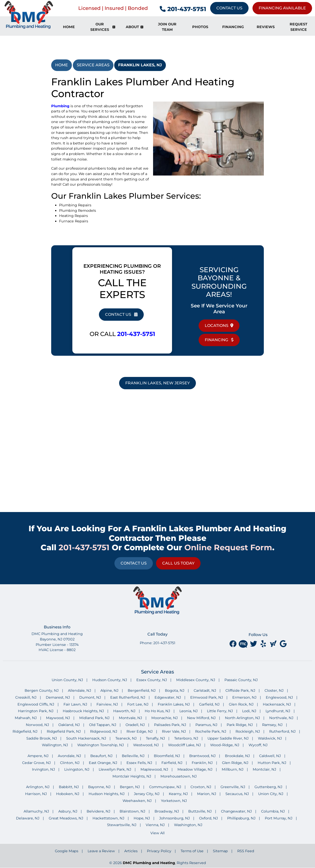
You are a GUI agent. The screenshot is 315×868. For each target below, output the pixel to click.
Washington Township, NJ (101, 745)
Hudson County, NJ (110, 680)
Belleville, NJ (133, 756)
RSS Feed (246, 851)
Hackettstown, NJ (108, 818)
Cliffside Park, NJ (240, 691)
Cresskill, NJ (26, 697)
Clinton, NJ (70, 763)
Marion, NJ (207, 794)
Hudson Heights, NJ (107, 794)
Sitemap (220, 851)
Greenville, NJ (233, 787)
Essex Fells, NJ (139, 763)
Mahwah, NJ (26, 718)
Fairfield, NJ (172, 763)
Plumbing (60, 106)
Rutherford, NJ (282, 731)
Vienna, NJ (155, 825)
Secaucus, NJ (237, 794)
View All (157, 833)
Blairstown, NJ (132, 811)
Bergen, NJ (130, 787)
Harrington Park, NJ (36, 711)
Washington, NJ (188, 825)
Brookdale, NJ (237, 756)
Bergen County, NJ (42, 691)
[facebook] (233, 644)
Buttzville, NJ (200, 811)
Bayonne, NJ (99, 787)
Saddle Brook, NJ (42, 738)
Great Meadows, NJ (66, 818)
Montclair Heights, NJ (132, 776)
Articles (131, 851)
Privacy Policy (159, 851)
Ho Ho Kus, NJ (157, 711)
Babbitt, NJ (69, 787)
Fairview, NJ (107, 704)
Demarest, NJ (58, 697)
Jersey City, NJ (147, 794)
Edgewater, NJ (168, 697)
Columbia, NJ (273, 811)
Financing (219, 340)
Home (62, 65)
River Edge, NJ (140, 731)
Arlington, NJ (38, 787)
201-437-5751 (183, 9)
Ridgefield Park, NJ (64, 731)
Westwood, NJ (146, 745)
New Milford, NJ (201, 718)
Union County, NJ (67, 680)
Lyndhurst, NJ (278, 711)
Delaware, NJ (28, 818)
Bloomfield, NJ (167, 756)
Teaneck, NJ (126, 738)
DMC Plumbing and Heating (149, 863)
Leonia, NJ (189, 711)
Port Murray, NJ (279, 818)
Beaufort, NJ (101, 756)
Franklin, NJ (202, 763)
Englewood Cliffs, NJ (36, 704)
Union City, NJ (271, 794)
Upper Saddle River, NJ (228, 738)
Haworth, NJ (124, 711)
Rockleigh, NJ (248, 731)
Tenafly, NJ (155, 738)
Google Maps (67, 851)
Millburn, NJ (233, 769)
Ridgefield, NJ (25, 731)
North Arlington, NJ (242, 718)
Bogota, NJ (175, 691)
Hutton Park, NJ (272, 763)
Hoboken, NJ (68, 794)
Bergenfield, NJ (142, 691)
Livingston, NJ (77, 769)
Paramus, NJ (206, 725)
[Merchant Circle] (244, 644)
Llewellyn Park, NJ (115, 769)
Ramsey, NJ (272, 725)
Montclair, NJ (264, 769)
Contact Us (229, 8)
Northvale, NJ (281, 718)
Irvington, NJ (43, 769)
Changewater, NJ (236, 811)
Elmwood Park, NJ (207, 697)
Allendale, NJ (79, 691)
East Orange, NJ (103, 763)
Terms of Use (192, 851)
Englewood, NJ (279, 697)
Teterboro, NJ (186, 738)
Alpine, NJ (109, 691)
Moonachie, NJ (165, 718)
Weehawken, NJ (137, 801)
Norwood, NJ (37, 725)
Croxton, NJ (201, 787)
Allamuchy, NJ (36, 811)
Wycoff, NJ (258, 745)
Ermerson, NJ (244, 697)
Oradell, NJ (135, 725)
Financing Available (282, 8)
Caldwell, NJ (270, 756)
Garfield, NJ (209, 704)
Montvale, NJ (130, 718)
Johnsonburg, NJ (174, 818)
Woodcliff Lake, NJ (184, 745)
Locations (219, 326)
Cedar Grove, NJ (36, 763)
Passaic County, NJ (241, 680)
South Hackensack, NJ (86, 738)
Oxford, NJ (208, 818)
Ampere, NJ (38, 756)
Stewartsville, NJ (122, 825)
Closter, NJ (274, 691)
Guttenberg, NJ (268, 787)
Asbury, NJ (68, 811)
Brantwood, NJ (202, 756)
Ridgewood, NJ (104, 731)
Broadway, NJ (167, 811)
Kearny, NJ (178, 794)
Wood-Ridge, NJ (225, 745)
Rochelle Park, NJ (211, 731)
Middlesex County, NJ (196, 680)
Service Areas (93, 65)
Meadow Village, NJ (195, 769)
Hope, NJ (142, 818)
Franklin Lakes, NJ (140, 65)
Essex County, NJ (152, 680)
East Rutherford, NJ (128, 697)
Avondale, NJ (69, 756)
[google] (283, 644)
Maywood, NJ (58, 718)
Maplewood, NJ (154, 769)
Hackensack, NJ (277, 704)
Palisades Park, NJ (170, 725)
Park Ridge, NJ (240, 725)
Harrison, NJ (36, 794)
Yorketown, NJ (174, 801)
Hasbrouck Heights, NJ (83, 711)
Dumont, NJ (90, 697)
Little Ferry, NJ (220, 711)
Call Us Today (178, 563)
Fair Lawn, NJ (75, 704)
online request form (228, 547)
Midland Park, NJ (94, 718)
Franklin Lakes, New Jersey (157, 383)
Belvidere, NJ (98, 811)
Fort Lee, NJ (138, 704)
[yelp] (264, 644)
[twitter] (254, 644)
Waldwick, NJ (270, 738)
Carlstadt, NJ (205, 691)
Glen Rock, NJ (241, 704)
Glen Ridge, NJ (235, 763)
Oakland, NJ (69, 725)
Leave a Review (101, 851)
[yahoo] (274, 644)
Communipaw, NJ (165, 787)
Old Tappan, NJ (103, 725)
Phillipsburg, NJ (241, 818)
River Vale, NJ (174, 731)
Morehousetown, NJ (179, 776)
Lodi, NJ (249, 711)
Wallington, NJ (55, 745)
